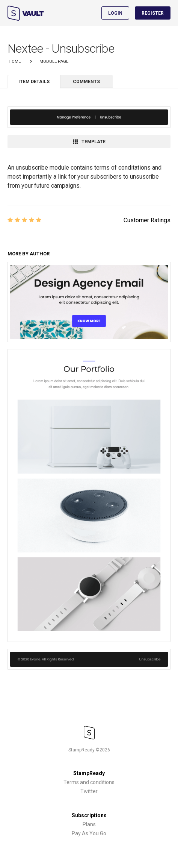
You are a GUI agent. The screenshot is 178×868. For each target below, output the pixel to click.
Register (153, 13)
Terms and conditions (89, 782)
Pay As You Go (89, 833)
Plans (89, 824)
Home (15, 61)
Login (115, 13)
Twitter (89, 791)
